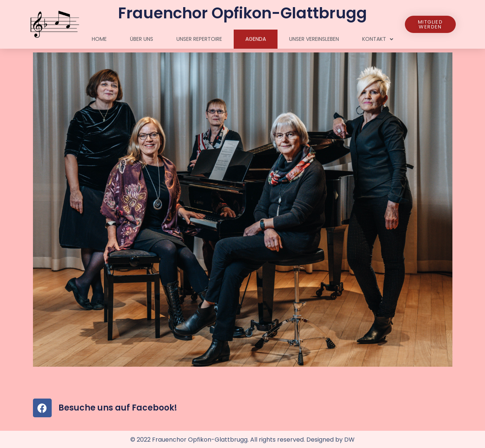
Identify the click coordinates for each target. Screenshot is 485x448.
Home (99, 39)
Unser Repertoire (199, 39)
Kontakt (378, 39)
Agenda (256, 39)
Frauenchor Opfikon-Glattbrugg (242, 13)
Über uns (142, 39)
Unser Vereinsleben (314, 39)
